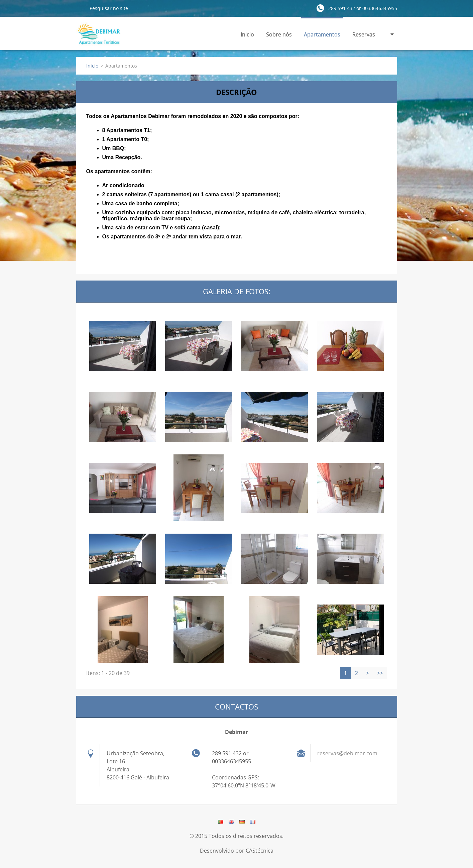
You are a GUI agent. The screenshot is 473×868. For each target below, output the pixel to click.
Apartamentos (322, 34)
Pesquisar (80, 8)
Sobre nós (279, 34)
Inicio (247, 34)
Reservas (364, 34)
